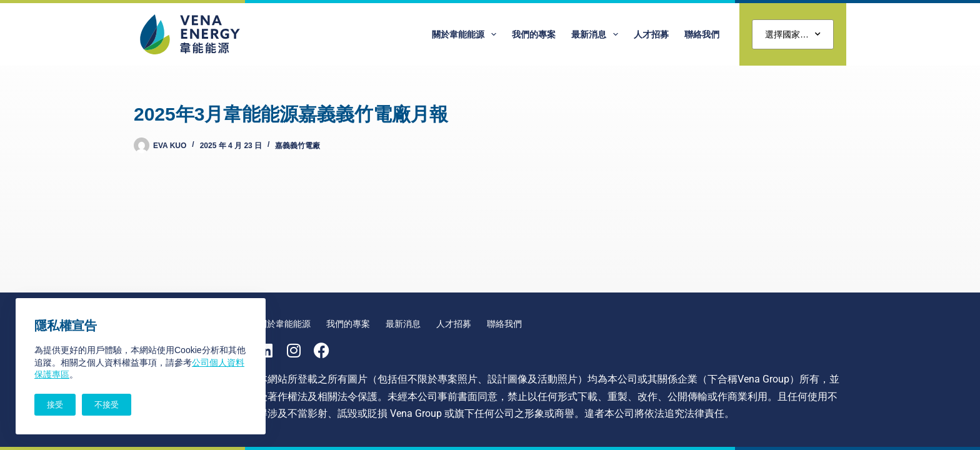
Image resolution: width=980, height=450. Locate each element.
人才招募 (651, 34)
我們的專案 (534, 34)
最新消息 (597, 34)
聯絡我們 (702, 34)
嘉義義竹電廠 (297, 146)
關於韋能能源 (467, 34)
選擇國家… (793, 34)
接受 (55, 405)
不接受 (107, 405)
